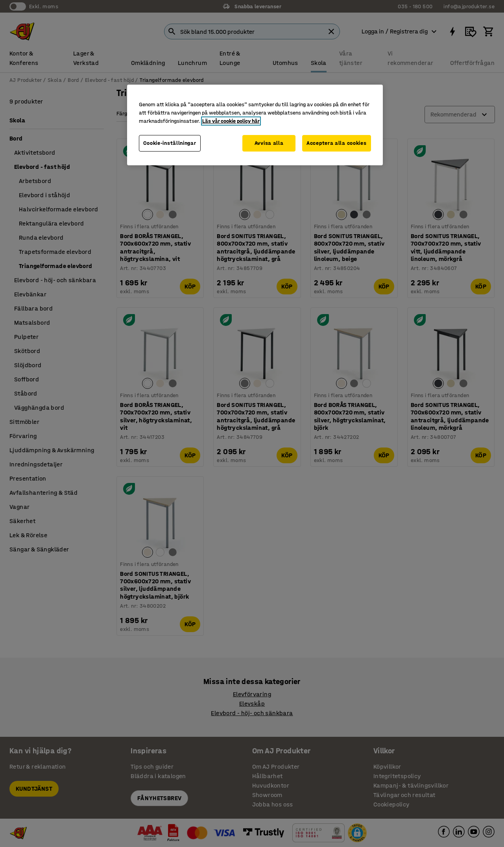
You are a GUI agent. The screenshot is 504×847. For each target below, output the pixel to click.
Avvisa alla (269, 143)
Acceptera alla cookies (336, 143)
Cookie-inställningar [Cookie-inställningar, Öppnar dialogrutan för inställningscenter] (170, 143)
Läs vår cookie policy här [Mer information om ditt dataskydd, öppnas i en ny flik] (231, 121)
